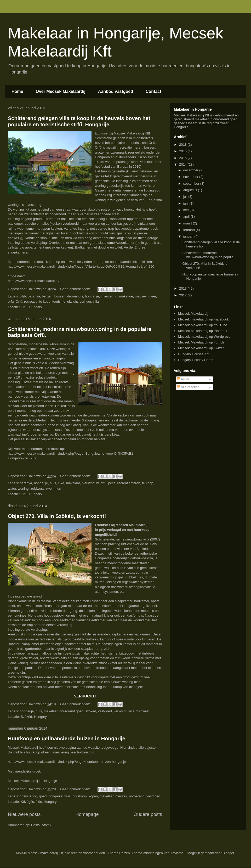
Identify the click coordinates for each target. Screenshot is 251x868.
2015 (183, 158)
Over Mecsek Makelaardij (60, 91)
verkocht (120, 711)
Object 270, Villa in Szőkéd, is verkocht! (57, 516)
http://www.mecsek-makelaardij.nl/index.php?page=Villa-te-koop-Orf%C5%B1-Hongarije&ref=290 (81, 266)
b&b (23, 296)
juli (186, 197)
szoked (91, 711)
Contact (153, 91)
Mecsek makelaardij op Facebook (203, 319)
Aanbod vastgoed (116, 91)
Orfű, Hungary (31, 307)
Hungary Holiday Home (196, 360)
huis (53, 483)
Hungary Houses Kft (193, 354)
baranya (34, 296)
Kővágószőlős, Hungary (39, 802)
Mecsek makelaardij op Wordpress (204, 337)
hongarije (92, 296)
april (187, 216)
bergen (47, 296)
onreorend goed (71, 711)
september (192, 184)
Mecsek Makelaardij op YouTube (202, 325)
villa (96, 301)
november (191, 177)
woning (23, 489)
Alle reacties (188, 387)
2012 (183, 295)
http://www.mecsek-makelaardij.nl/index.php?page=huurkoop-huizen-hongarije (67, 762)
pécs (112, 483)
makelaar (126, 296)
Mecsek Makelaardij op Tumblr (201, 342)
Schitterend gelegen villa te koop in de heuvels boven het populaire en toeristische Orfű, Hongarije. (79, 121)
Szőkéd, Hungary (34, 717)
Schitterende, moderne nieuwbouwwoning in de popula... (209, 255)
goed (43, 796)
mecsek (141, 296)
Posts (183, 379)
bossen (60, 296)
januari (189, 236)
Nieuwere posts (24, 814)
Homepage (87, 814)
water (12, 489)
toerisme (59, 301)
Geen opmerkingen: (76, 289)
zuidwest (37, 489)
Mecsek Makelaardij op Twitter (201, 348)
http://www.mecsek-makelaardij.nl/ (34, 281)
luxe (61, 483)
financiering (29, 796)
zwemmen (53, 489)
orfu (11, 301)
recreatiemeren (129, 483)
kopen (93, 796)
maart (188, 223)
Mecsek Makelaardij (193, 314)
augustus (191, 190)
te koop (45, 301)
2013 (183, 288)
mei (187, 210)
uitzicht (72, 301)
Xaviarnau (178, 853)
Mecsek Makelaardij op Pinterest (203, 331)
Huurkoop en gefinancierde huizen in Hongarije (67, 739)
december (191, 170)
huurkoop (79, 796)
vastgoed (105, 711)
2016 (183, 151)
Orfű (19, 301)
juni (186, 203)
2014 (183, 164)
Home (17, 91)
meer (152, 296)
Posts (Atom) (41, 825)
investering (109, 296)
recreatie (31, 301)
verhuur (85, 301)
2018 (183, 145)
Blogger (228, 853)
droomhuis (75, 296)
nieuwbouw (90, 483)
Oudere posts (148, 814)
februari (190, 230)
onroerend (137, 796)
